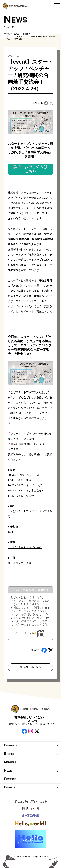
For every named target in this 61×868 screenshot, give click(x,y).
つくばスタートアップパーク (25, 547)
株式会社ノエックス (20, 563)
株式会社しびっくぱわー (22, 193)
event (25, 34)
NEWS (16, 34)
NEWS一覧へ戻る (31, 667)
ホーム (7, 34)
